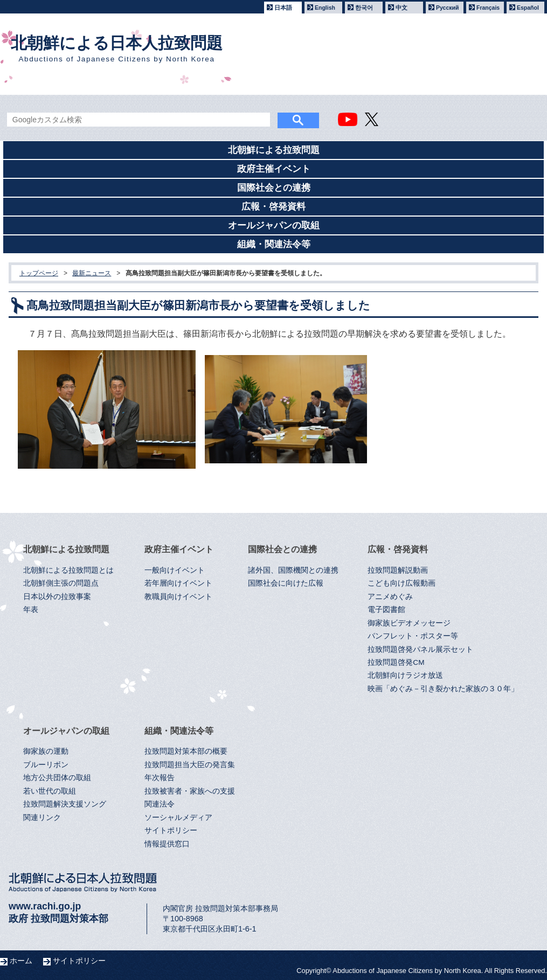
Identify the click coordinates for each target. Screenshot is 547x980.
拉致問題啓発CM (396, 662)
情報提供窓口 (167, 844)
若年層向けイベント (178, 583)
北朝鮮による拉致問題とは (68, 570)
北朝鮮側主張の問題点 (61, 583)
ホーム (21, 961)
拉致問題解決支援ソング (65, 804)
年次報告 (160, 778)
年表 (31, 610)
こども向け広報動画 (401, 583)
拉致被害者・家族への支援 (190, 791)
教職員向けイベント (178, 597)
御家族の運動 (46, 751)
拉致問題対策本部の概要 (186, 751)
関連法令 (160, 804)
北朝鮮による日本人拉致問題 (117, 48)
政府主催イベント (274, 169)
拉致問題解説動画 (398, 570)
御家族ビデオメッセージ (409, 623)
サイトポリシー (171, 830)
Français (488, 8)
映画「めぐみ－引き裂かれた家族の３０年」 (443, 689)
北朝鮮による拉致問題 (274, 150)
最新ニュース (92, 273)
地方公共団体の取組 (57, 778)
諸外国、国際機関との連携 (293, 570)
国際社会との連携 (274, 188)
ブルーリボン (46, 765)
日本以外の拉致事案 (57, 597)
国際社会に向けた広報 (286, 583)
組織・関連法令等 (274, 244)
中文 (401, 8)
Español (528, 8)
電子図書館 (386, 610)
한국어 (364, 8)
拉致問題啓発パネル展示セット (420, 649)
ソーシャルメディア (178, 818)
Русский (447, 8)
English (325, 8)
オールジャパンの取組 (274, 225)
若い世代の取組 (50, 791)
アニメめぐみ (390, 597)
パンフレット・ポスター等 (413, 636)
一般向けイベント (175, 570)
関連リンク (42, 818)
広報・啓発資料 (273, 207)
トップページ (39, 273)
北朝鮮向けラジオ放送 (405, 675)
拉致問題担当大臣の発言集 (190, 765)
